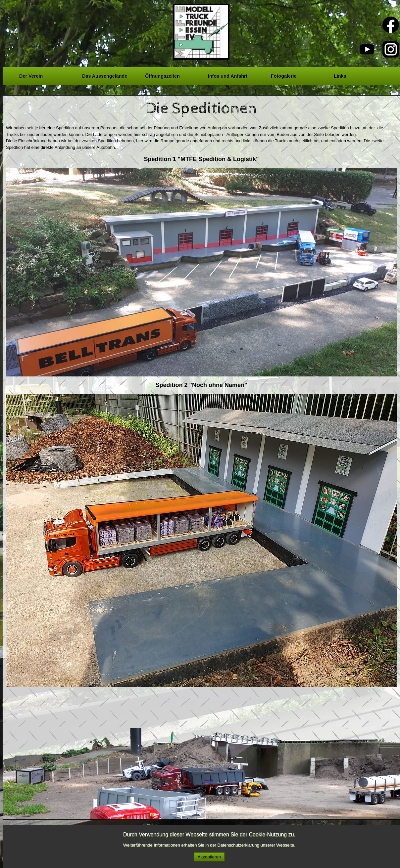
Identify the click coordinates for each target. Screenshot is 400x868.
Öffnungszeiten (162, 75)
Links (340, 75)
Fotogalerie (284, 75)
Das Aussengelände (105, 75)
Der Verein (31, 75)
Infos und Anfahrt (228, 75)
